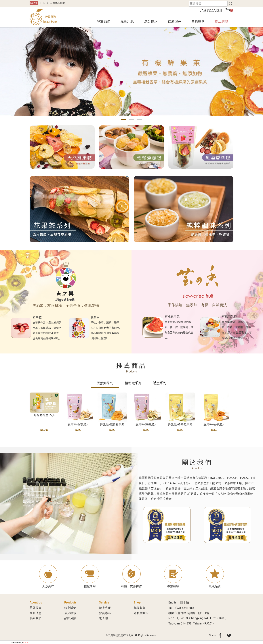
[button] (123, 119)
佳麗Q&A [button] (175, 21)
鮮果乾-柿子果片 (214, 425)
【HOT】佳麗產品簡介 (52, 3)
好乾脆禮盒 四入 (44, 415)
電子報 (103, 618)
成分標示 (151, 21)
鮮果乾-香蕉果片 (78, 425)
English (173, 602)
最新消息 (36, 613)
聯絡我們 (36, 618)
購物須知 (140, 608)
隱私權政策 (141, 613)
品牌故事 (36, 608)
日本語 (185, 602)
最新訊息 (127, 21)
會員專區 (105, 613)
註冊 (220, 10)
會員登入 (210, 10)
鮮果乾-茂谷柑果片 (112, 425)
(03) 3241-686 (185, 608)
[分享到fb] (220, 635)
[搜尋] (230, 4)
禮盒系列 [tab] (160, 383)
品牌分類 (70, 618)
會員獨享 (198, 21)
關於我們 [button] (104, 21)
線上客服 (105, 608)
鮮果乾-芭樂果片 (146, 425)
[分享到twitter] (229, 635)
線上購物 (222, 21)
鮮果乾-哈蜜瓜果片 (180, 425)
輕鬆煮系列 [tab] (133, 383)
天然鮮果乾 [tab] (105, 383)
